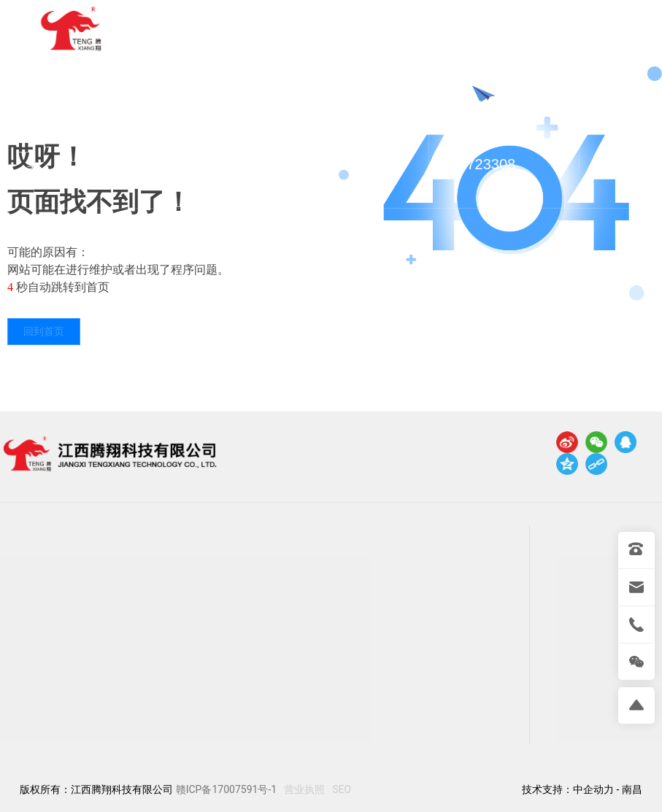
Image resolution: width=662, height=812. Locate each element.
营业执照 (304, 789)
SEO (342, 789)
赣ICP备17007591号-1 (226, 789)
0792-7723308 (487, 135)
